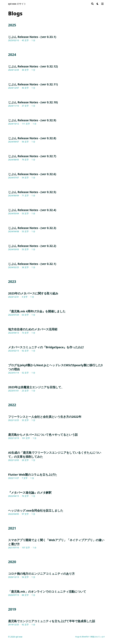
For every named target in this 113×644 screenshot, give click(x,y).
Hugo (77, 637)
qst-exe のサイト (17, 4)
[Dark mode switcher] (98, 4)
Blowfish (85, 637)
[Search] (92, 4)
